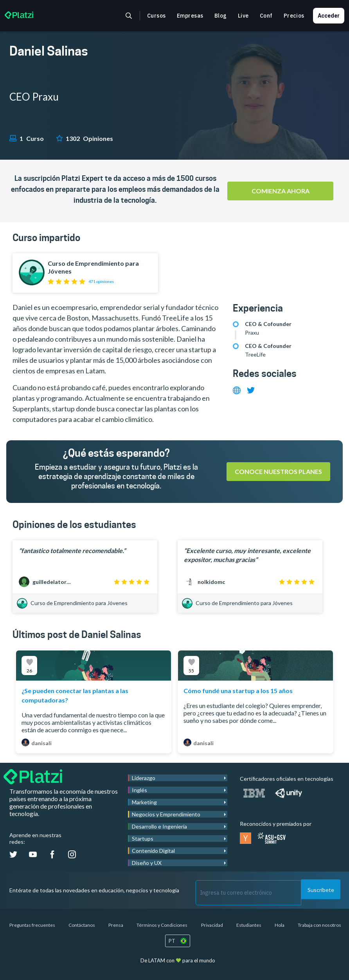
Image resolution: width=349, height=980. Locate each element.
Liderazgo (144, 778)
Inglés (139, 790)
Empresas (190, 16)
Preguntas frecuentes (32, 925)
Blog (221, 16)
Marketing (144, 802)
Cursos (157, 16)
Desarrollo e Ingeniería (159, 826)
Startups (143, 839)
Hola (280, 925)
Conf (266, 16)
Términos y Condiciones (162, 925)
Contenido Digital (153, 851)
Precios (294, 16)
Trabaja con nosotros (319, 925)
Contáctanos (82, 925)
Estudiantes (249, 925)
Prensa (116, 925)
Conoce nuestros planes (278, 471)
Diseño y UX (147, 863)
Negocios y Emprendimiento (166, 814)
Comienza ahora (281, 191)
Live (243, 16)
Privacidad (212, 925)
